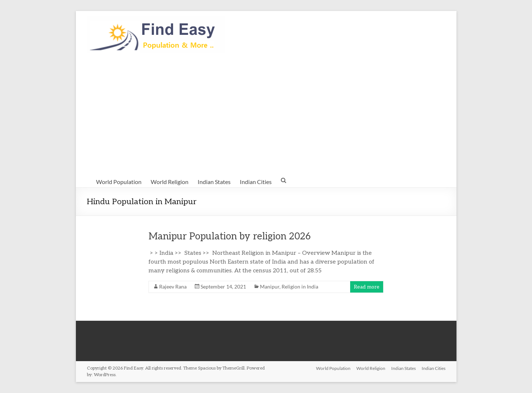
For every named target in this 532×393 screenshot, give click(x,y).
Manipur (270, 287)
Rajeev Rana (173, 287)
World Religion (170, 182)
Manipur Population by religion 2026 (230, 236)
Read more (367, 287)
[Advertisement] (266, 114)
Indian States (214, 182)
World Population (119, 182)
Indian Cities (256, 182)
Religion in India (300, 287)
